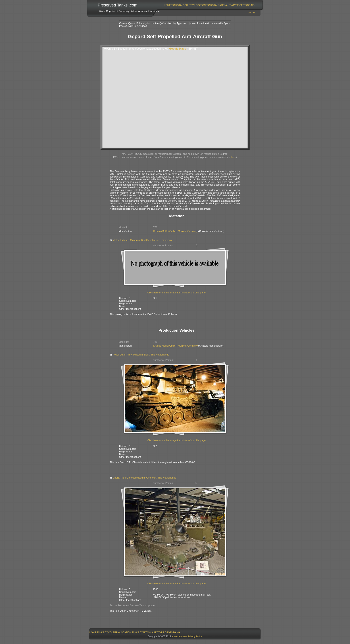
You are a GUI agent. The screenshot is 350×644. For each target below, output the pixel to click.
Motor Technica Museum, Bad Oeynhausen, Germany (142, 240)
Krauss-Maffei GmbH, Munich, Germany (176, 231)
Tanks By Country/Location (189, 5)
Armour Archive (179, 637)
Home (167, 5)
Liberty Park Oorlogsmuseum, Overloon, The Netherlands (144, 478)
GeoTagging (247, 5)
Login (251, 13)
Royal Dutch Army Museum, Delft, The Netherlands (141, 355)
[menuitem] (167, 5)
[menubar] (209, 5)
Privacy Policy (195, 637)
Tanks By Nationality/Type (222, 5)
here (233, 157)
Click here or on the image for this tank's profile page (176, 293)
